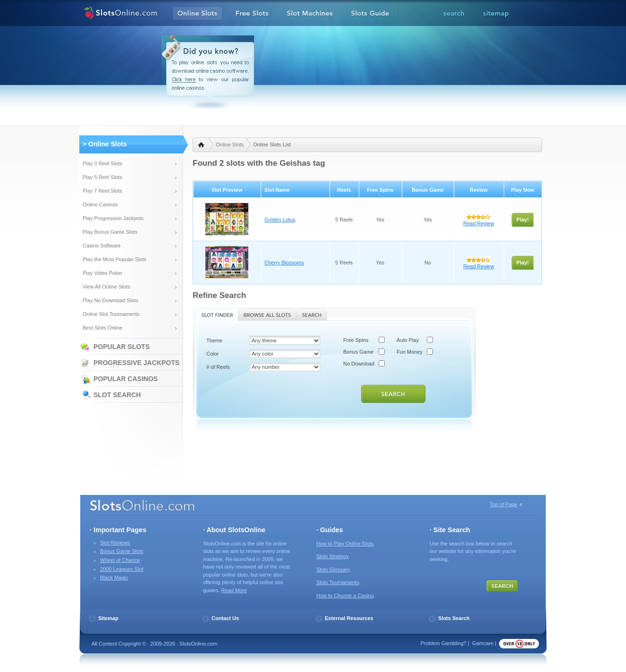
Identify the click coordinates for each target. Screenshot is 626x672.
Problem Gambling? (444, 643)
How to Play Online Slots (345, 544)
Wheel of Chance (120, 560)
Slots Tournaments (338, 582)
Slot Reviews (115, 543)
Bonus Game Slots (122, 551)
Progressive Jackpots (136, 363)
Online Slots (230, 145)
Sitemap (108, 618)
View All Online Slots (106, 287)
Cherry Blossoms (284, 263)
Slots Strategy (332, 556)
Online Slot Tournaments (111, 314)
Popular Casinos (126, 379)
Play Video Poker (102, 273)
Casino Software (102, 246)
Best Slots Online (102, 328)
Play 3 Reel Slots (102, 163)
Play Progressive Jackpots (113, 218)
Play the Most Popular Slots (114, 259)
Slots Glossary (333, 570)
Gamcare (483, 643)
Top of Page (503, 504)
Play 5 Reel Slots (102, 177)
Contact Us (225, 618)
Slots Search (454, 618)
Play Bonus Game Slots (110, 232)
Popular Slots (122, 347)
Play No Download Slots (110, 300)
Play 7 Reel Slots (102, 191)
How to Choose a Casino (345, 595)
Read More (234, 590)
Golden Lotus (280, 220)
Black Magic (114, 578)
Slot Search (117, 395)
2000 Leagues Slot (122, 569)
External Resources (349, 618)
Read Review (478, 223)
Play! (523, 220)
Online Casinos (100, 204)
